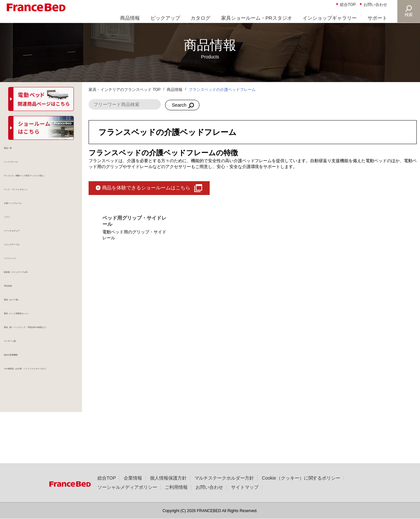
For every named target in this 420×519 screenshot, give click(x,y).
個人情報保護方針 (168, 478)
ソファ (17, 237)
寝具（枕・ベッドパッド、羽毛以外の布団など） (44, 366)
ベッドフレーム (26, 168)
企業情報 (133, 478)
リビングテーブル (28, 269)
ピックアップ (165, 18)
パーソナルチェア (28, 253)
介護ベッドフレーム (31, 221)
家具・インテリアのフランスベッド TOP (125, 90)
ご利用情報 (176, 487)
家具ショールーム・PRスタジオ (257, 18)
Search (179, 105)
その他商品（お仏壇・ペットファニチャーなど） (44, 419)
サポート (377, 18)
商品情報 (130, 18)
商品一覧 (19, 152)
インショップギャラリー (330, 18)
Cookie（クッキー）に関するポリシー (301, 478)
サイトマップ (245, 487)
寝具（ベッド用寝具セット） (40, 347)
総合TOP (348, 5)
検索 (409, 15)
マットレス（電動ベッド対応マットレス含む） (44, 187)
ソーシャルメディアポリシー (127, 487)
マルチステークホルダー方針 (224, 478)
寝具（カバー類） (28, 332)
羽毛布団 (19, 316)
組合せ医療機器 (26, 400)
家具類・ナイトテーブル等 (37, 300)
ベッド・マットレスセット (37, 205)
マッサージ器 (24, 385)
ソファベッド (24, 284)
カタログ (200, 18)
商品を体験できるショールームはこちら (146, 188)
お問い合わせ (375, 5)
